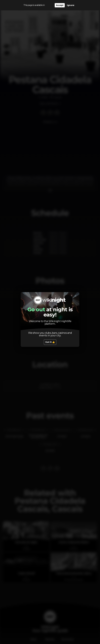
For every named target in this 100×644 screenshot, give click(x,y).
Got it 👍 (50, 342)
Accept (60, 5)
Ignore (71, 5)
